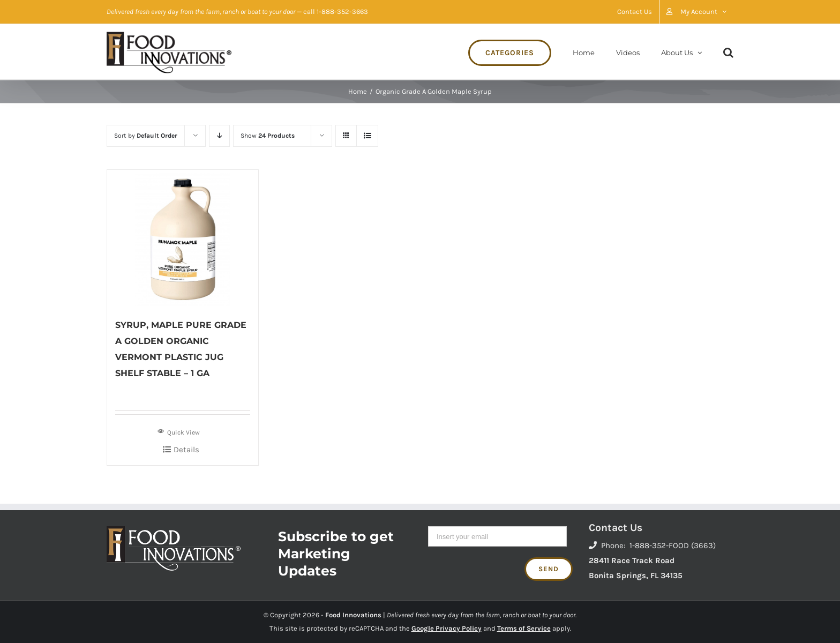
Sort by (146, 136)
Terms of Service (524, 628)
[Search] (728, 52)
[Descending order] (219, 136)
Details (186, 450)
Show (268, 136)
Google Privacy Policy (447, 628)
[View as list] (367, 136)
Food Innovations (353, 615)
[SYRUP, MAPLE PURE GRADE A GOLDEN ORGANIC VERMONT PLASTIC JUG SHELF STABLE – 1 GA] (183, 238)
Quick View (179, 431)
